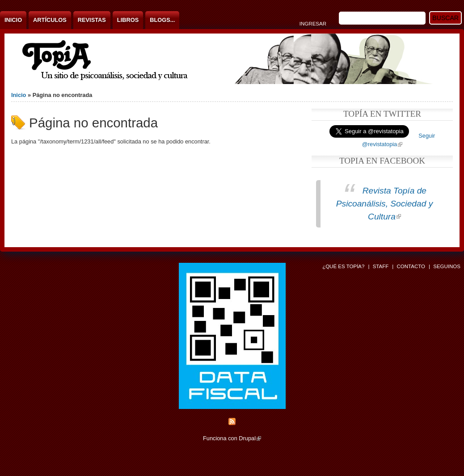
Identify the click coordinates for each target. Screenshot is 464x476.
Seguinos (447, 266)
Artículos (50, 20)
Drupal (250, 438)
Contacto (411, 266)
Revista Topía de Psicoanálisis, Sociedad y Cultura (385, 204)
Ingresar (313, 24)
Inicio (13, 20)
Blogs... (162, 20)
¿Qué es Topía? (343, 266)
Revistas (92, 20)
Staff (381, 266)
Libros (128, 20)
